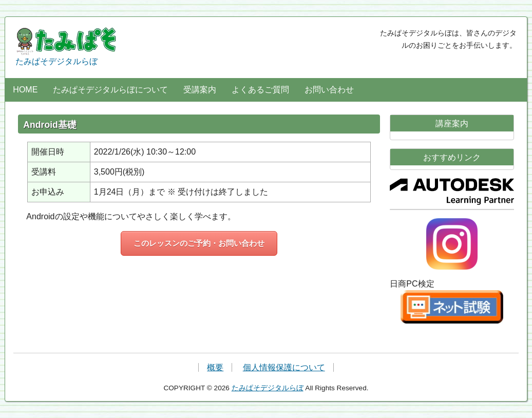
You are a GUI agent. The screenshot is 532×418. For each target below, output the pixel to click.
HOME (25, 90)
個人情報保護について (284, 367)
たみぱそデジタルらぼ (67, 46)
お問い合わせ (329, 90)
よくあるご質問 (260, 90)
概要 (215, 367)
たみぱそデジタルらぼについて (110, 90)
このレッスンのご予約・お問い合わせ (199, 243)
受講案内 (200, 90)
